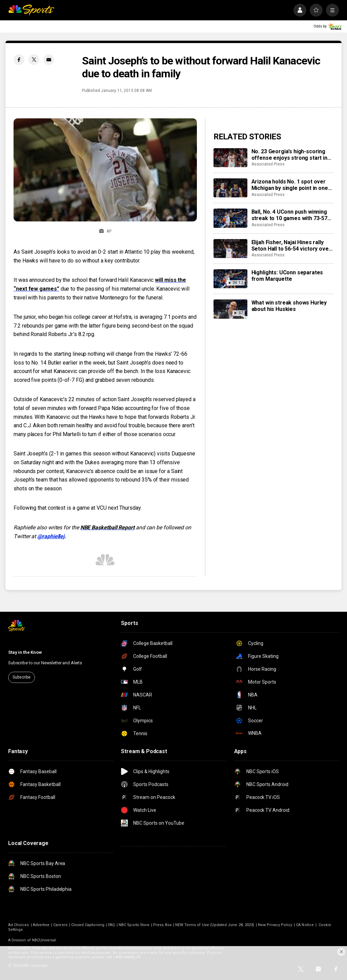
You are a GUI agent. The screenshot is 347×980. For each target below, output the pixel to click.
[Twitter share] (34, 60)
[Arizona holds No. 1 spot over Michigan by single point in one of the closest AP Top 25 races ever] (230, 188)
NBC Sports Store (134, 925)
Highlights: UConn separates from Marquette (287, 276)
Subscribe (22, 677)
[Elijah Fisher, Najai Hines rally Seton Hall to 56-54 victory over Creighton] (230, 249)
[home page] (31, 10)
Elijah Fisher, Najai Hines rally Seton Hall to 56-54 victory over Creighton (291, 246)
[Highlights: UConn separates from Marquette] (230, 279)
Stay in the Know (25, 652)
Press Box (162, 925)
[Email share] (49, 60)
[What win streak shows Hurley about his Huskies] (230, 309)
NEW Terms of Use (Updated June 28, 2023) (215, 925)
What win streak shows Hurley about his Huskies (289, 306)
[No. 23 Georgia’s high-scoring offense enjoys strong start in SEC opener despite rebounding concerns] (230, 158)
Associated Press (268, 164)
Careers (60, 925)
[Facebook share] (19, 60)
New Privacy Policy (275, 925)
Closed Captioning (88, 925)
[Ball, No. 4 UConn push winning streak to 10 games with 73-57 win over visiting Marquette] (230, 218)
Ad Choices (19, 925)
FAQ (111, 925)
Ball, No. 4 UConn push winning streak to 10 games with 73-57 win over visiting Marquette (289, 215)
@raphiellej (51, 536)
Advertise (41, 925)
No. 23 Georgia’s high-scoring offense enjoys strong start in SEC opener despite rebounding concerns (291, 155)
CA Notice (305, 925)
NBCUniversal (44, 940)
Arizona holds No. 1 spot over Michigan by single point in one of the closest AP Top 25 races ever (291, 185)
